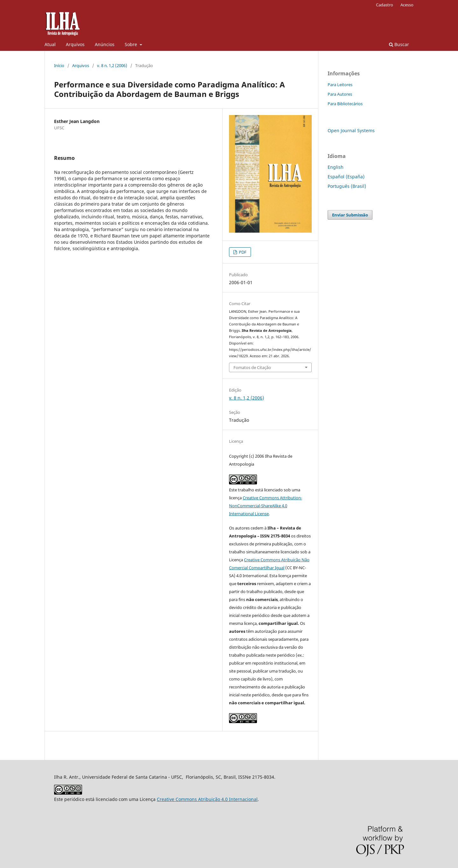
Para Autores (340, 94)
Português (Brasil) (347, 186)
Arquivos (75, 44)
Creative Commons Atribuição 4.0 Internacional (207, 799)
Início (59, 65)
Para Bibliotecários (345, 104)
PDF (242, 252)
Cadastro (385, 5)
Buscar (399, 44)
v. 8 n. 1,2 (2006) (112, 65)
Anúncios (105, 44)
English (336, 167)
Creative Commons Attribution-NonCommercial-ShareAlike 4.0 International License (266, 506)
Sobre (132, 44)
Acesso (407, 5)
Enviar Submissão (350, 215)
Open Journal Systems (351, 130)
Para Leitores (340, 85)
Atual (50, 44)
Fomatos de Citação (252, 367)
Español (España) (346, 177)
